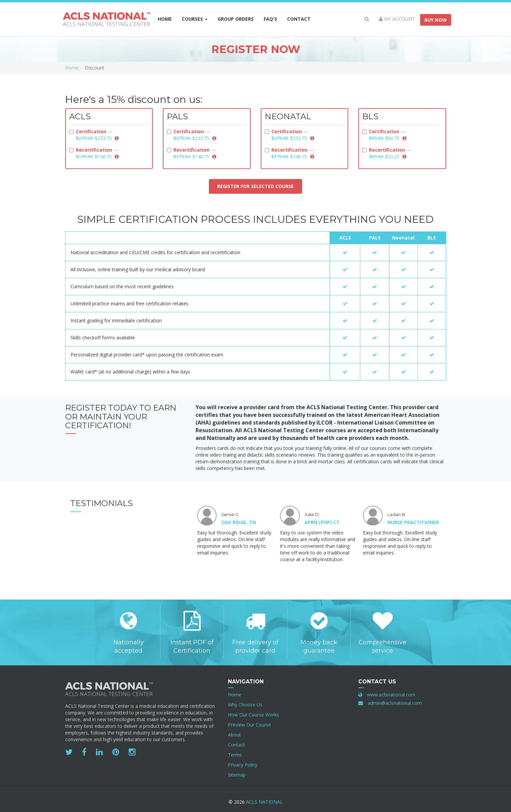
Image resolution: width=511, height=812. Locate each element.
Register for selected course (255, 186)
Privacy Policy (243, 765)
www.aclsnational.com (391, 695)
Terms (235, 755)
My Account (397, 19)
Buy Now (436, 20)
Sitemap (237, 775)
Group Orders (238, 19)
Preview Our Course (249, 725)
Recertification (94, 153)
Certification (94, 135)
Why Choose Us (245, 705)
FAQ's (270, 19)
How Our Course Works (253, 715)
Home (165, 19)
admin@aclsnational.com (395, 703)
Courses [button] (195, 19)
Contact (299, 19)
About (234, 735)
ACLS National (264, 802)
